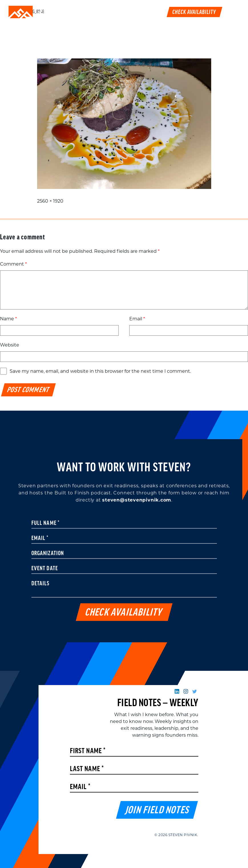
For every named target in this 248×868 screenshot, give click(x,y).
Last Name (87, 769)
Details (41, 584)
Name (8, 319)
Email (137, 319)
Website (10, 345)
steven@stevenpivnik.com (137, 500)
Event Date (45, 569)
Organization (48, 554)
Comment (13, 264)
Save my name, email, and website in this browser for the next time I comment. (100, 371)
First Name (88, 751)
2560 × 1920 (50, 201)
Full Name (46, 523)
